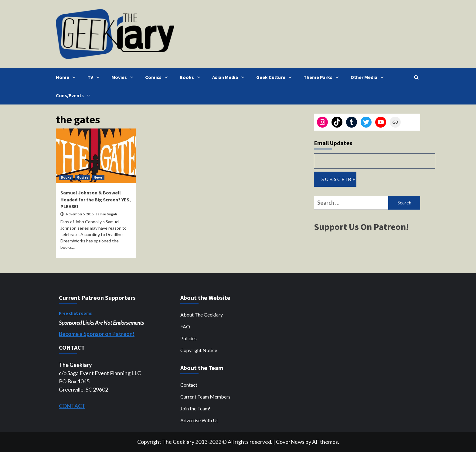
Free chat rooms (75, 313)
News (98, 177)
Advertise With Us (199, 420)
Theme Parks (323, 77)
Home (67, 77)
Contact (189, 385)
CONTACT (72, 406)
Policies (189, 338)
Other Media (369, 77)
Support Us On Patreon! (361, 227)
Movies (124, 77)
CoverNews (290, 442)
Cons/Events (74, 95)
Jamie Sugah (106, 214)
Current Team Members (205, 397)
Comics (158, 77)
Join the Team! (195, 408)
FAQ (185, 326)
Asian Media (230, 77)
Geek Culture (275, 77)
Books (191, 77)
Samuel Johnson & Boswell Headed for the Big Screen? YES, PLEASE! (96, 199)
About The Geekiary (202, 315)
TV (95, 77)
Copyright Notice (199, 350)
